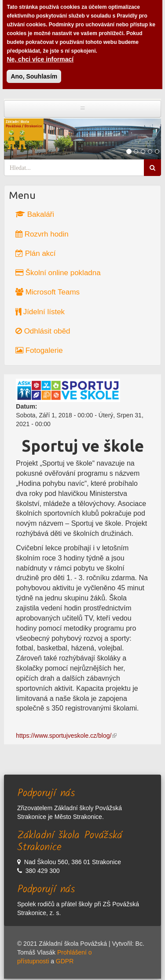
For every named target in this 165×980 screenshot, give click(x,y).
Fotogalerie (39, 350)
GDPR (65, 961)
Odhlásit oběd (43, 331)
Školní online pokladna (58, 273)
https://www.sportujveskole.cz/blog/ (66, 736)
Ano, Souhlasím (34, 72)
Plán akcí (36, 253)
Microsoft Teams (48, 292)
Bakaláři (35, 214)
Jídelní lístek (40, 312)
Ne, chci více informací (40, 55)
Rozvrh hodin (42, 234)
